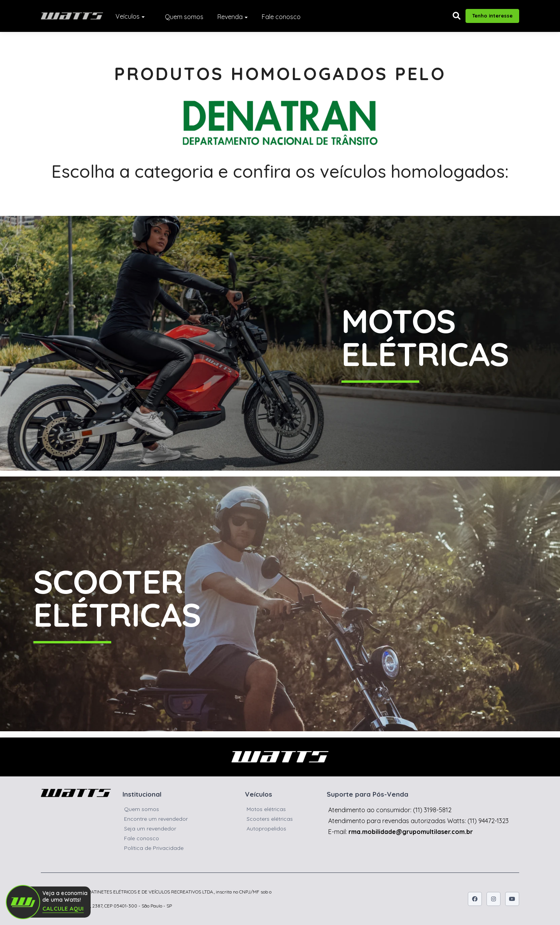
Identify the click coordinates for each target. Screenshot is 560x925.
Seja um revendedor (150, 829)
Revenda (230, 17)
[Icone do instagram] (493, 899)
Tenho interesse (492, 16)
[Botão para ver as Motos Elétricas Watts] (280, 343)
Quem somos (184, 17)
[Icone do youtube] (512, 899)
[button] (457, 16)
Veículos (128, 16)
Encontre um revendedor (156, 819)
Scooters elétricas (270, 819)
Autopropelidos (266, 829)
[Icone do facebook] (475, 899)
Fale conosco (281, 17)
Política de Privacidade (154, 848)
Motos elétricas (266, 809)
